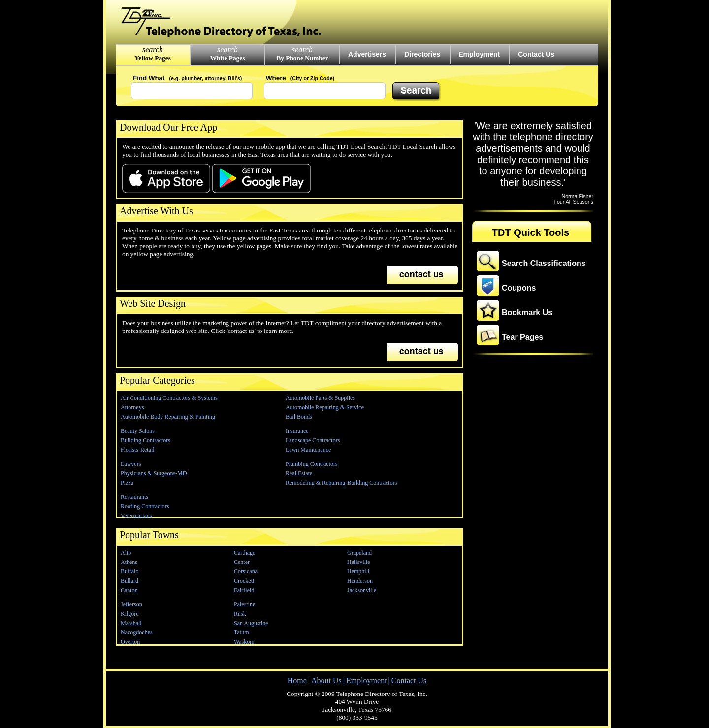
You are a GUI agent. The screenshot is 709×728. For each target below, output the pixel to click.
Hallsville (359, 562)
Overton (130, 642)
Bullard (129, 581)
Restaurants (134, 497)
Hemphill (358, 571)
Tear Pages (522, 337)
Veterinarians (136, 516)
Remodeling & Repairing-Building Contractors (341, 483)
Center (242, 562)
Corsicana (246, 571)
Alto (126, 553)
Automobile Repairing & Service (325, 407)
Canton (129, 590)
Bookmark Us (527, 313)
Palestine (244, 604)
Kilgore (130, 614)
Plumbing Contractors (312, 464)
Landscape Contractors (313, 440)
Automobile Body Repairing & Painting (168, 417)
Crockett (244, 581)
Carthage (244, 553)
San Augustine (251, 623)
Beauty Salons (138, 431)
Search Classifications (544, 263)
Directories (422, 54)
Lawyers (131, 464)
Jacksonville (362, 590)
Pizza (127, 483)
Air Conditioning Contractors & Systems (169, 398)
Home (297, 680)
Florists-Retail (138, 450)
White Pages (228, 58)
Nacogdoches (137, 632)
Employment (479, 54)
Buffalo (129, 571)
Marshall (131, 623)
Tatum (242, 632)
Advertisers (367, 54)
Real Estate (299, 473)
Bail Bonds (299, 417)
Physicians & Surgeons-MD (154, 473)
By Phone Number (302, 58)
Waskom (244, 642)
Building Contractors (145, 440)
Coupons (519, 288)
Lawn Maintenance (308, 450)
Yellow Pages (153, 58)
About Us (326, 680)
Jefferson (131, 604)
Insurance (297, 431)
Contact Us (536, 54)
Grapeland (359, 553)
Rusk (240, 614)
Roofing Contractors (145, 506)
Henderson (360, 581)
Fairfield (244, 590)
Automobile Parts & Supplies (320, 398)
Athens (129, 562)
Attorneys (132, 407)
